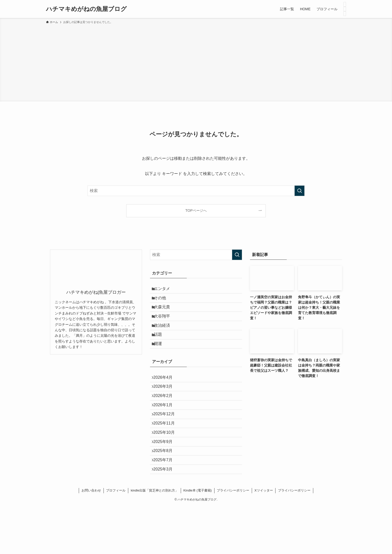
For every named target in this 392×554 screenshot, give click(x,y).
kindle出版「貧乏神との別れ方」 (154, 538)
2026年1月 (166, 433)
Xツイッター (264, 538)
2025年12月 (167, 445)
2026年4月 (166, 397)
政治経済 (165, 337)
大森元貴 (165, 314)
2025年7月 (166, 504)
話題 (161, 349)
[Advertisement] (196, 62)
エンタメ (165, 290)
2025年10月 (167, 468)
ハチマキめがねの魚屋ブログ (86, 9)
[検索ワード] (196, 191)
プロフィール (116, 538)
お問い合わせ (91, 538)
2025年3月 (166, 516)
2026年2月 (166, 421)
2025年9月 (166, 480)
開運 (161, 361)
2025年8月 (166, 492)
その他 (163, 302)
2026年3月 (166, 409)
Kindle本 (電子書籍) (197, 538)
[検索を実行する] (299, 191)
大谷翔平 (165, 325)
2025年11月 (167, 456)
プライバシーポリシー (233, 538)
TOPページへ (196, 210)
